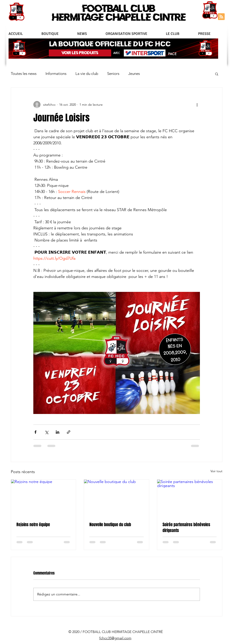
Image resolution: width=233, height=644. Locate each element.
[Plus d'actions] (197, 105)
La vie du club (87, 74)
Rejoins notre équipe (33, 525)
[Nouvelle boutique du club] (116, 498)
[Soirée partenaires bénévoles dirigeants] (190, 498)
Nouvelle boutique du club (110, 525)
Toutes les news (24, 74)
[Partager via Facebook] (35, 432)
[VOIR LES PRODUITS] (80, 53)
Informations (56, 74)
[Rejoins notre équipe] (44, 498)
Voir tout (216, 471)
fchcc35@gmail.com (115, 638)
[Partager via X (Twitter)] (46, 432)
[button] (133, 34)
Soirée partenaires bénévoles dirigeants (186, 528)
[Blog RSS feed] (221, 17)
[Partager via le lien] (69, 432)
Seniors (113, 74)
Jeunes (134, 74)
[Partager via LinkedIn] (58, 432)
